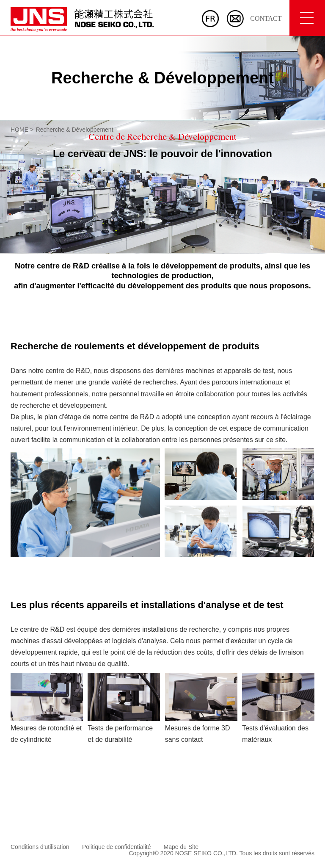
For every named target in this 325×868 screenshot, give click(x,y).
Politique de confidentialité (117, 847)
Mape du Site (181, 847)
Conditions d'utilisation (40, 847)
